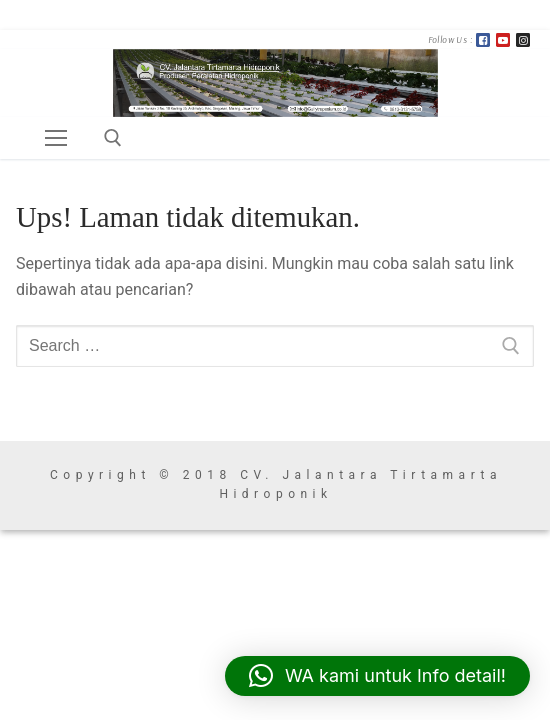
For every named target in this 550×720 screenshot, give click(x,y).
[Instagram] (523, 40)
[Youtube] (503, 40)
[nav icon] (56, 138)
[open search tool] (113, 138)
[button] (377, 676)
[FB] (483, 40)
